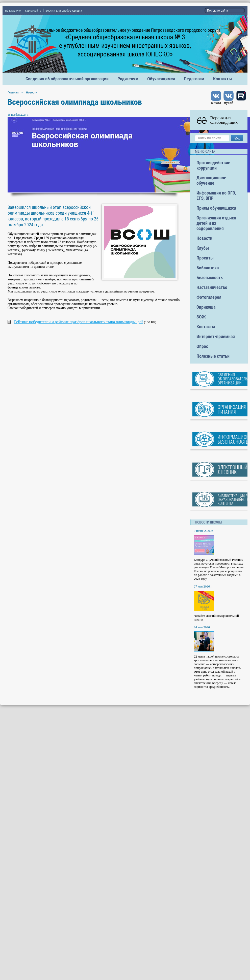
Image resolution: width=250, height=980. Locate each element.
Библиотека (208, 268)
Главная (13, 92)
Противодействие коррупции (213, 165)
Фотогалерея (209, 297)
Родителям (128, 79)
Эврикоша (206, 307)
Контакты (222, 79)
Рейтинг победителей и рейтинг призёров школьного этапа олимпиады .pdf (79, 322)
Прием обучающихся (216, 208)
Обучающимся (161, 79)
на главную (13, 10)
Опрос (202, 346)
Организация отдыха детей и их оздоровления (216, 223)
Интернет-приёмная (216, 336)
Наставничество (212, 287)
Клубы (203, 248)
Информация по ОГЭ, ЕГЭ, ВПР (216, 195)
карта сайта (33, 10)
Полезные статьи (213, 356)
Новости (32, 92)
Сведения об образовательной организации (67, 79)
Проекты (205, 258)
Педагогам (194, 79)
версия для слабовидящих (64, 10)
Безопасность (210, 277)
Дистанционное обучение (211, 180)
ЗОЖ (201, 317)
